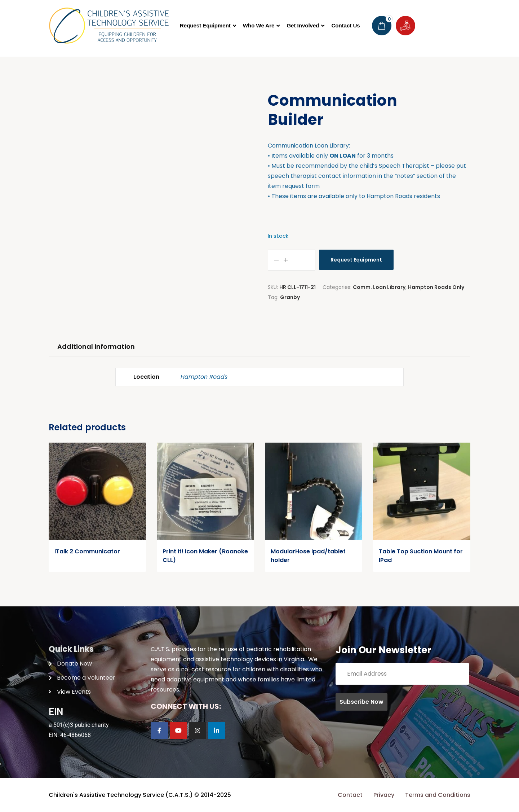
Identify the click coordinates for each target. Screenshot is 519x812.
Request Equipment (356, 260)
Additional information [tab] (96, 346)
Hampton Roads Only (436, 287)
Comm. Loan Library (379, 287)
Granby (290, 297)
